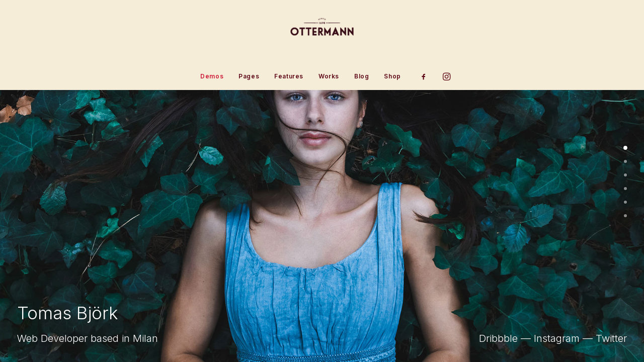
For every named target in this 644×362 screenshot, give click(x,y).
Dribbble (498, 338)
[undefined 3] (625, 189)
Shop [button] (392, 76)
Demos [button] (212, 76)
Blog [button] (361, 76)
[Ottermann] (322, 32)
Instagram (557, 338)
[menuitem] (212, 76)
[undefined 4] (625, 202)
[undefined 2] (625, 175)
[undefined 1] (625, 161)
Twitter (611, 338)
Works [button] (329, 76)
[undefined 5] (625, 216)
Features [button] (289, 76)
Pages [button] (249, 76)
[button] (427, 76)
